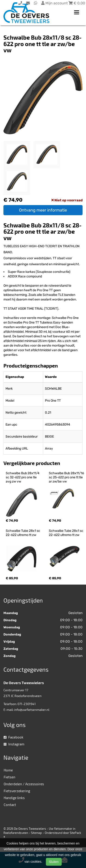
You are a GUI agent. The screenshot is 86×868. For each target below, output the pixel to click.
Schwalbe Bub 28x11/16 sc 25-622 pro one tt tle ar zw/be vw (67, 477)
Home (8, 770)
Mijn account (55, 3)
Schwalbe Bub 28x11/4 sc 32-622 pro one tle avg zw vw (23, 477)
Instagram (14, 744)
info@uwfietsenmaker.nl (32, 710)
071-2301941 (27, 704)
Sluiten (54, 862)
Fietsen (10, 777)
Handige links (14, 798)
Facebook (14, 737)
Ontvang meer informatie (43, 210)
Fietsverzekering (17, 791)
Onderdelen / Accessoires (24, 784)
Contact (10, 805)
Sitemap (36, 833)
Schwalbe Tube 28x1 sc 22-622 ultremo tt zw (23, 533)
